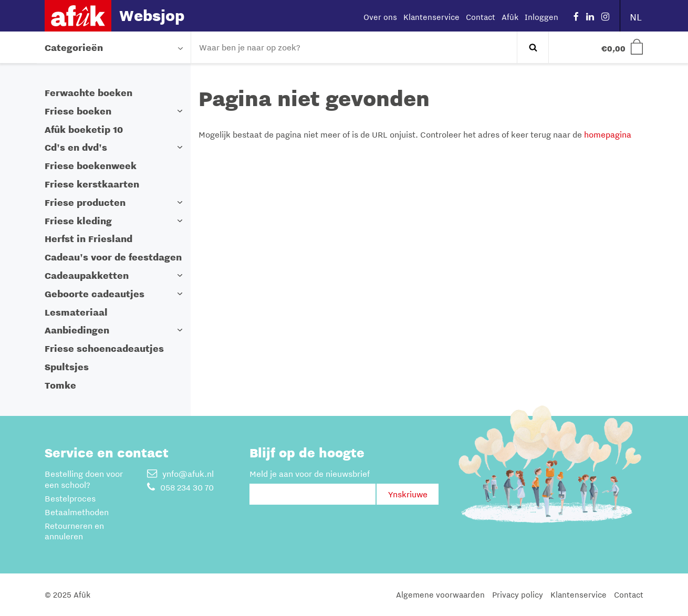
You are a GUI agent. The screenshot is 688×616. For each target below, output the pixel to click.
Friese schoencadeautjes (104, 348)
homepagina (608, 134)
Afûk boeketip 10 (84, 129)
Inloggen (541, 17)
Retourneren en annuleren (74, 531)
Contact (481, 17)
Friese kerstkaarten (92, 184)
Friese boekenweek (91, 166)
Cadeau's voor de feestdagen (113, 257)
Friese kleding (78, 221)
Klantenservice (431, 17)
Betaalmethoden (77, 512)
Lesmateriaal (76, 312)
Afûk (510, 17)
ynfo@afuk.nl (180, 474)
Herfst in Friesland (88, 239)
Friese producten (85, 202)
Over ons (380, 17)
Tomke (60, 385)
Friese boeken (78, 111)
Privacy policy (518, 594)
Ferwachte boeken (88, 93)
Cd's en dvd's (76, 147)
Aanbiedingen (77, 330)
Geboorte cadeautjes (95, 294)
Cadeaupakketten (87, 275)
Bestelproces (70, 498)
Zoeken (533, 47)
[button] (180, 111)
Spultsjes (67, 367)
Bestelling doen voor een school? (84, 479)
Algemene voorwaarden (440, 594)
